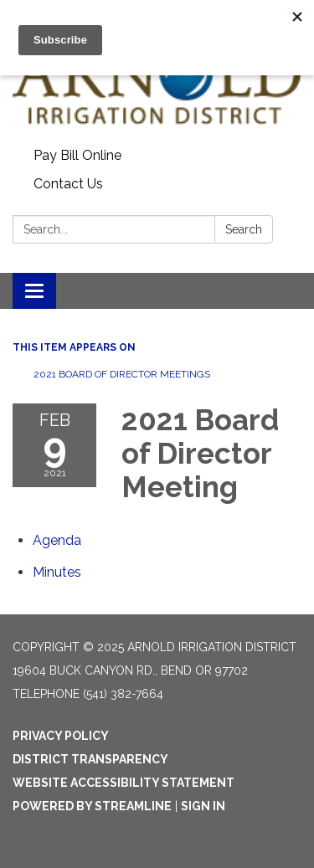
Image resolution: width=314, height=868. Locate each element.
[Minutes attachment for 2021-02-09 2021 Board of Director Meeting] (57, 572)
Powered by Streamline (92, 806)
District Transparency (90, 759)
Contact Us (68, 184)
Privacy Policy (61, 736)
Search (244, 229)
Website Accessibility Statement (124, 783)
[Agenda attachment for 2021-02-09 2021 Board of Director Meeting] (57, 540)
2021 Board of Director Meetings (122, 374)
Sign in (203, 806)
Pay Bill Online (77, 155)
